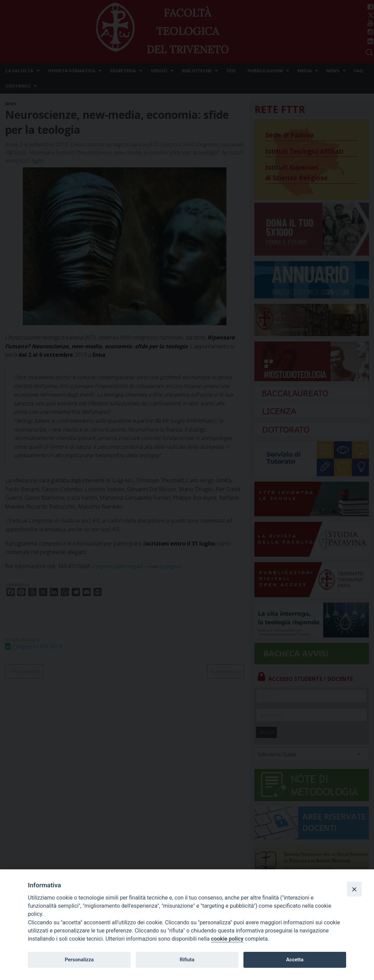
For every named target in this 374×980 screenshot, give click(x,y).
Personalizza (79, 960)
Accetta (295, 960)
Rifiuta (187, 960)
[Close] (354, 889)
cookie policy (227, 939)
